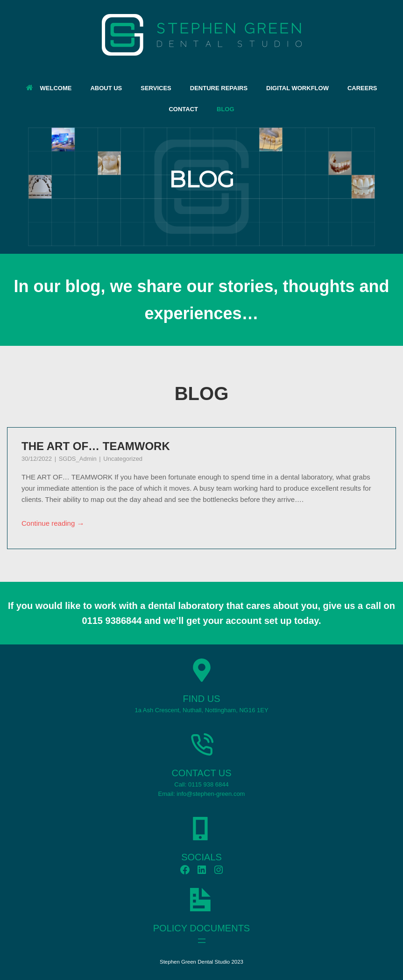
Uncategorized (123, 459)
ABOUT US (106, 88)
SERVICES (156, 88)
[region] (201, 187)
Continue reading (53, 524)
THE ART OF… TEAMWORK (96, 446)
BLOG (226, 109)
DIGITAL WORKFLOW (297, 88)
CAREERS (362, 88)
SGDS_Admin (79, 459)
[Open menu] (202, 941)
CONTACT (183, 109)
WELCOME (49, 88)
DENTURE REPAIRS (219, 88)
